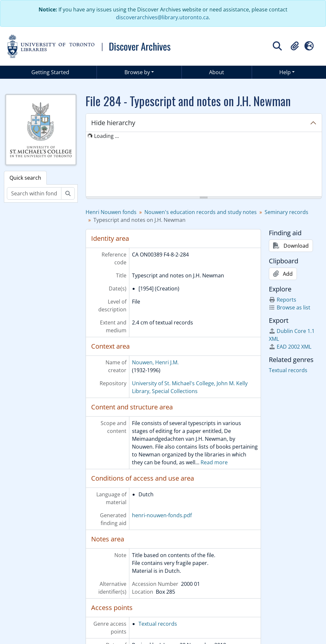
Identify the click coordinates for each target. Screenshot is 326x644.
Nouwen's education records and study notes (201, 212)
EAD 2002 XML (290, 347)
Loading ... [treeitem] (106, 136)
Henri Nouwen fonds (111, 212)
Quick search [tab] (25, 178)
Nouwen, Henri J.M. (155, 362)
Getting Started (50, 72)
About (217, 72)
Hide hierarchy (113, 123)
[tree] (204, 165)
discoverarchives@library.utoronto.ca (162, 17)
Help (285, 72)
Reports (283, 300)
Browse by (137, 72)
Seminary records (286, 212)
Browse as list (290, 307)
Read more (214, 462)
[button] (295, 46)
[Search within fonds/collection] (34, 193)
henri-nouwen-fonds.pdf (162, 515)
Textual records (158, 624)
